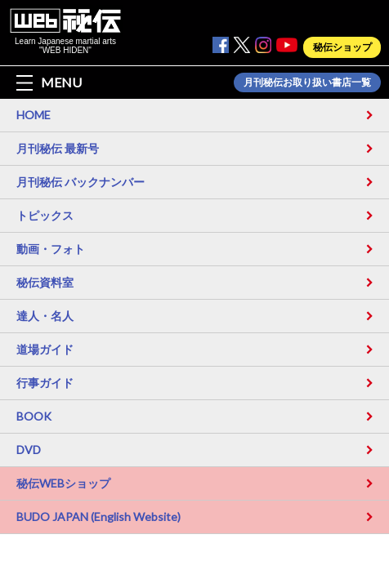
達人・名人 (45, 316)
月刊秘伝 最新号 (58, 148)
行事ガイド (45, 383)
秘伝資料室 (45, 282)
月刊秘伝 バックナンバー (80, 182)
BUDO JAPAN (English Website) (98, 517)
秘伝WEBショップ (63, 483)
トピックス (45, 215)
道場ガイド (45, 349)
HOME (34, 115)
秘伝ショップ (342, 47)
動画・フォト (51, 249)
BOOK (34, 416)
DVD (29, 450)
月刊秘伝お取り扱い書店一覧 (307, 82)
